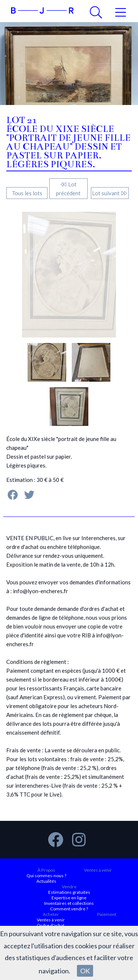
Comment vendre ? (69, 909)
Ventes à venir (98, 870)
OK (85, 971)
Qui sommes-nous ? (46, 876)
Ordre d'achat (51, 925)
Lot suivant (110, 193)
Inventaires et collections (69, 903)
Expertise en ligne (69, 898)
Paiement (107, 914)
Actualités (46, 881)
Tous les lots (27, 193)
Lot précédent (68, 189)
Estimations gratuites (69, 892)
